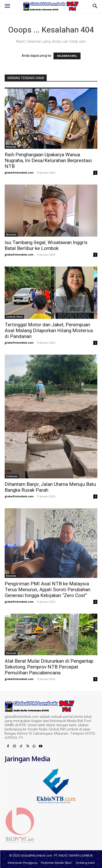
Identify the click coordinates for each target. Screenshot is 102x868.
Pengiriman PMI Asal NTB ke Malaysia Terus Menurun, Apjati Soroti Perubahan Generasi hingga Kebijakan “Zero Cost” (47, 590)
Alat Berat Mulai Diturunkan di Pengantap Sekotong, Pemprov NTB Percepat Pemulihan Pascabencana (49, 667)
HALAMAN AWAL (67, 56)
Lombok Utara (14, 317)
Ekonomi (11, 235)
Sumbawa (12, 476)
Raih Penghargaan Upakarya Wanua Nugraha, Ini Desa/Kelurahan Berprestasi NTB (48, 160)
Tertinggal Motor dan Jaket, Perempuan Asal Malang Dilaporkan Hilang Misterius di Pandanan (49, 331)
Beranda (11, 147)
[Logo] (51, 6)
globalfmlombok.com (19, 173)
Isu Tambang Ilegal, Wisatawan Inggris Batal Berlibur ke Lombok (46, 245)
